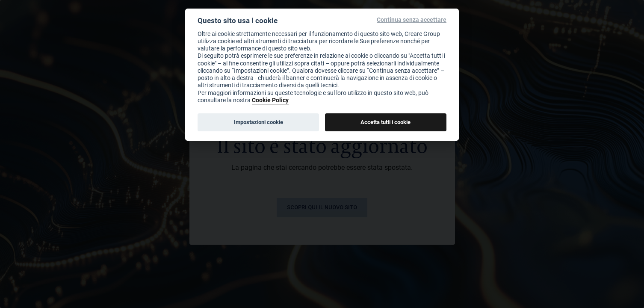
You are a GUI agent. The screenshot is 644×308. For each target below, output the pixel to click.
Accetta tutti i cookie (386, 122)
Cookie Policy (270, 100)
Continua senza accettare (412, 20)
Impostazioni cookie (258, 122)
